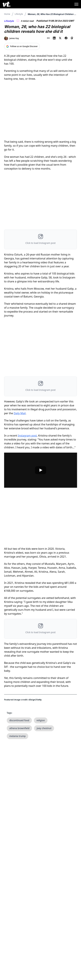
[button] (41, 239)
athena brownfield (19, 728)
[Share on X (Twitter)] (60, 38)
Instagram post (27, 436)
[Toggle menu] (76, 4)
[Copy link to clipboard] (48, 38)
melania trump (17, 736)
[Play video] (41, 470)
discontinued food (19, 720)
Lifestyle (19, 14)
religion (41, 720)
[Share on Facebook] (66, 38)
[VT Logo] (6, 4)
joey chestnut (44, 728)
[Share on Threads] (72, 38)
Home (7, 14)
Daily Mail (20, 413)
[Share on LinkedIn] (54, 38)
